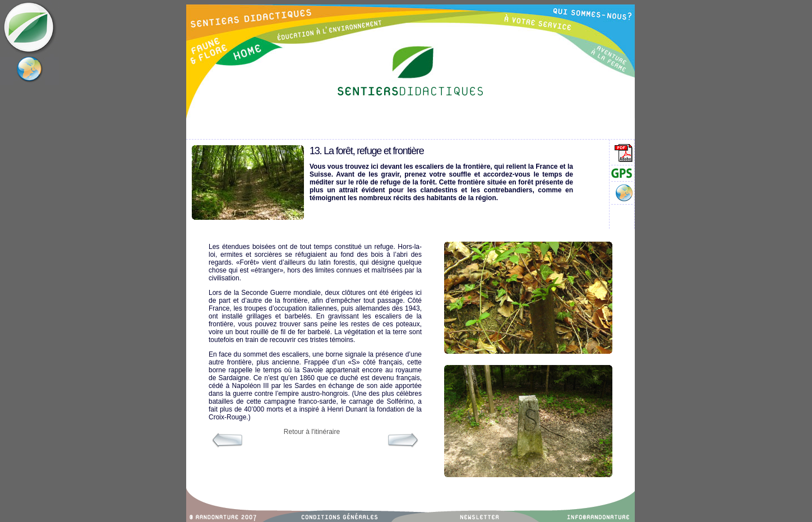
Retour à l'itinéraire (312, 432)
